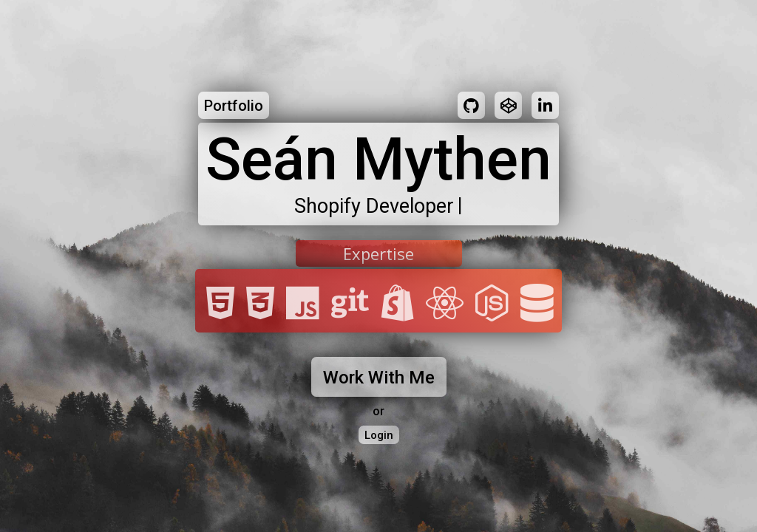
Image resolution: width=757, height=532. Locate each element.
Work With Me (379, 378)
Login (379, 435)
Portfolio (234, 106)
